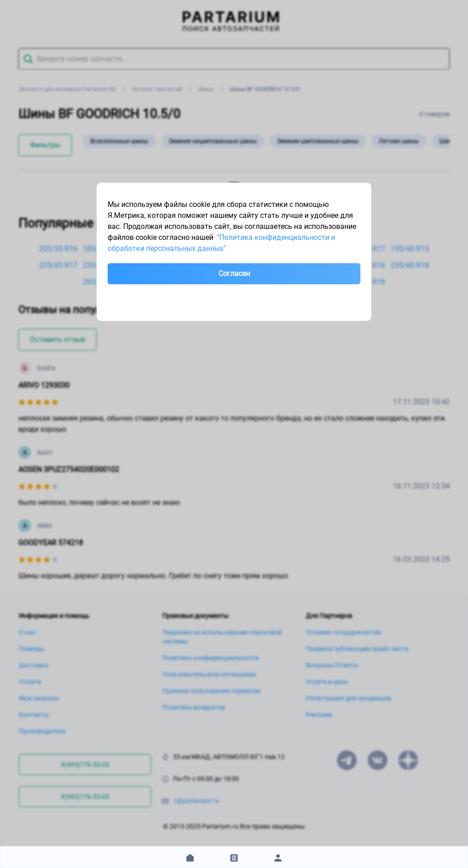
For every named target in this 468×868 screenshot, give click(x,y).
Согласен (234, 274)
